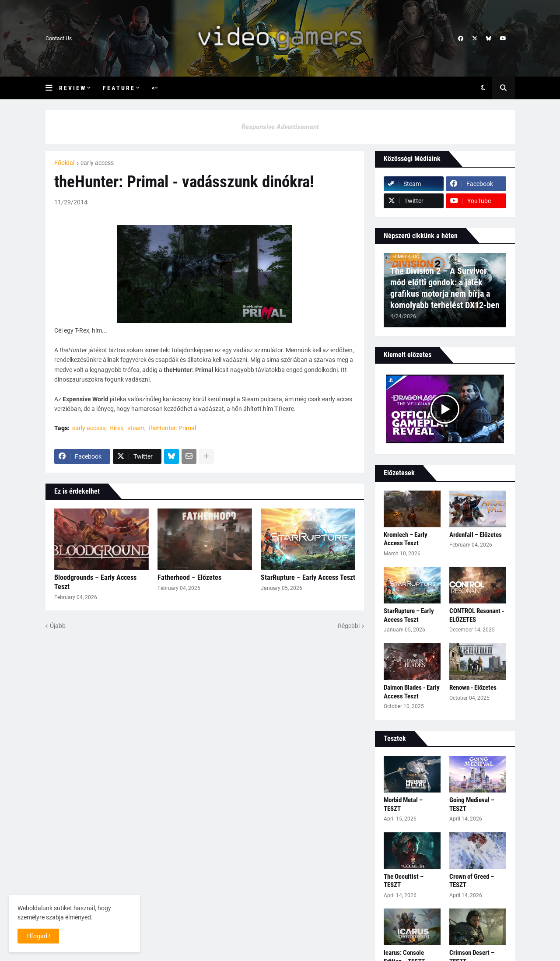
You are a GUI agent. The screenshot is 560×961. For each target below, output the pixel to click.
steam (136, 428)
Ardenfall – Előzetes (476, 535)
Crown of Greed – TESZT (472, 881)
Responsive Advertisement (280, 127)
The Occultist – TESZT (404, 881)
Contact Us (59, 39)
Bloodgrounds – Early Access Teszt (95, 582)
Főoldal (64, 163)
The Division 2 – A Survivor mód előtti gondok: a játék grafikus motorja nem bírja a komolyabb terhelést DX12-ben (445, 288)
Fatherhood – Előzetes (189, 577)
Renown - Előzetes (473, 687)
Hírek (116, 428)
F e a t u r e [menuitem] (118, 88)
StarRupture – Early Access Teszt (308, 577)
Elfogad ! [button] (38, 936)
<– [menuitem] (155, 88)
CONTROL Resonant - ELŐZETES (477, 615)
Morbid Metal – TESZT (403, 804)
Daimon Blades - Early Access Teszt (412, 692)
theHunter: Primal (172, 428)
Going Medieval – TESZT (472, 804)
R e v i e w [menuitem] (72, 88)
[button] (52, 88)
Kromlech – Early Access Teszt (406, 539)
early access (97, 163)
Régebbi (349, 626)
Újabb (58, 626)
